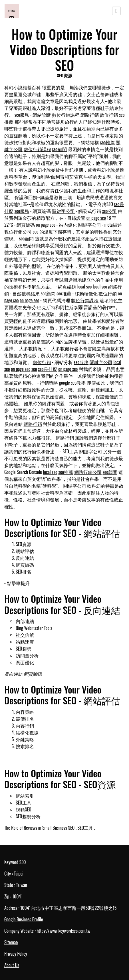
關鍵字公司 (63, 211)
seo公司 (110, 211)
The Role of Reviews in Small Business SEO (39, 828)
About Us (12, 965)
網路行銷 (90, 115)
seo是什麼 (48, 369)
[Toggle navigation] (116, 11)
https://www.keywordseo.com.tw (63, 931)
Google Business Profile (24, 919)
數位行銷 (109, 115)
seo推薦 (108, 142)
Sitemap (11, 942)
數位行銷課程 (66, 115)
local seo (84, 287)
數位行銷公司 (18, 232)
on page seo (96, 218)
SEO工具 (85, 828)
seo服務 (22, 115)
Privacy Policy (16, 954)
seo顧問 (59, 149)
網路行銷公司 (88, 472)
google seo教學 (72, 383)
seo (36, 232)
